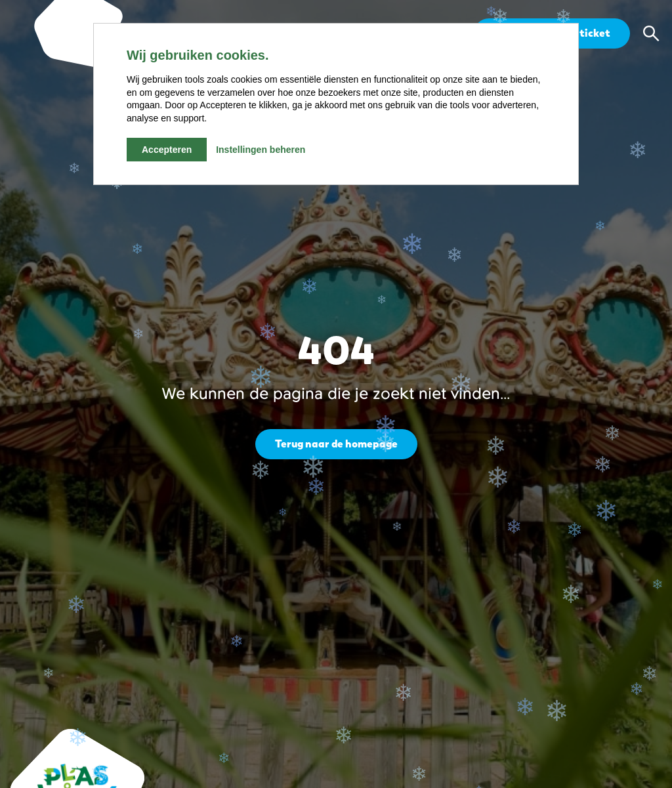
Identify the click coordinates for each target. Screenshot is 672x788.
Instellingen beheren (261, 150)
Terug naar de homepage (336, 444)
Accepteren (167, 150)
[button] (651, 33)
